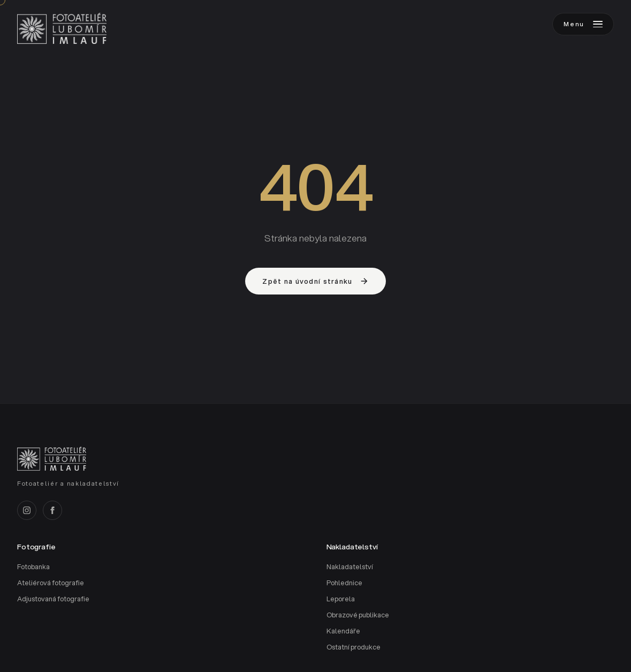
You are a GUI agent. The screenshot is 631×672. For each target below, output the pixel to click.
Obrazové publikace (358, 615)
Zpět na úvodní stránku (315, 281)
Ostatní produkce (353, 647)
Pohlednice (344, 583)
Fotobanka (33, 567)
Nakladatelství (350, 567)
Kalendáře (343, 631)
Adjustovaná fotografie (53, 599)
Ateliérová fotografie (51, 583)
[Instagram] (27, 510)
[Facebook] (52, 510)
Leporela (341, 599)
